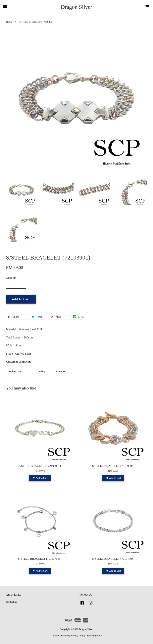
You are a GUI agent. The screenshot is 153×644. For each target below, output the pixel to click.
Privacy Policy (78, 636)
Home (9, 22)
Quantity (11, 278)
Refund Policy (94, 636)
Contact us (11, 602)
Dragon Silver (76, 7)
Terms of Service (60, 636)
